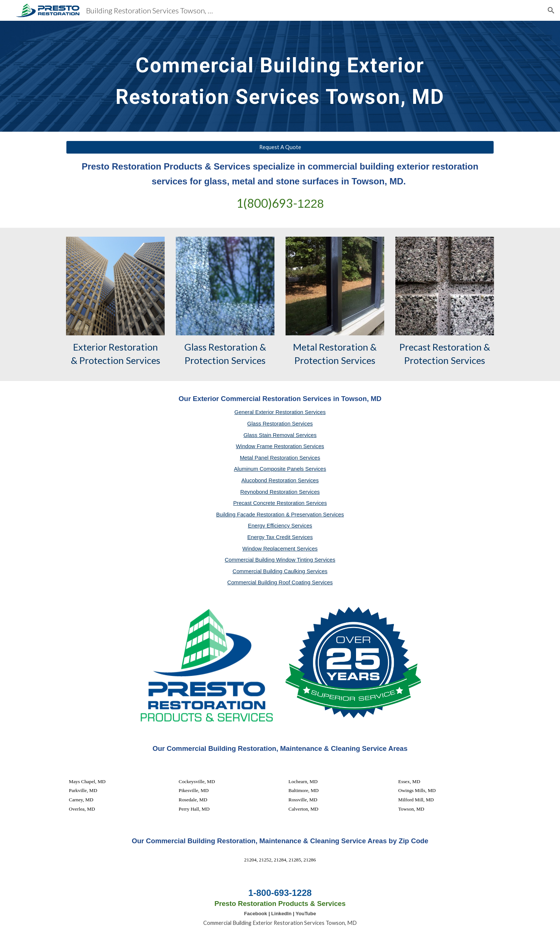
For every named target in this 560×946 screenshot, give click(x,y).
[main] (280, 76)
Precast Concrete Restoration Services (280, 503)
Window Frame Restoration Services (280, 446)
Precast (415, 347)
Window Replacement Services (280, 549)
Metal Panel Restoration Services (280, 458)
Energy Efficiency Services (280, 526)
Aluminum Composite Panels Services (280, 469)
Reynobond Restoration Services (280, 492)
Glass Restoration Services (280, 424)
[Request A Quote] (280, 147)
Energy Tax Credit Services (280, 537)
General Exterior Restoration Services (280, 412)
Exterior (90, 347)
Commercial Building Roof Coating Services (280, 582)
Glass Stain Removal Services (280, 435)
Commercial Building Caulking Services (280, 571)
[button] (551, 10)
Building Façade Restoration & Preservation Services (280, 515)
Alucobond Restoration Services (280, 480)
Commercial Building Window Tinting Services (280, 560)
